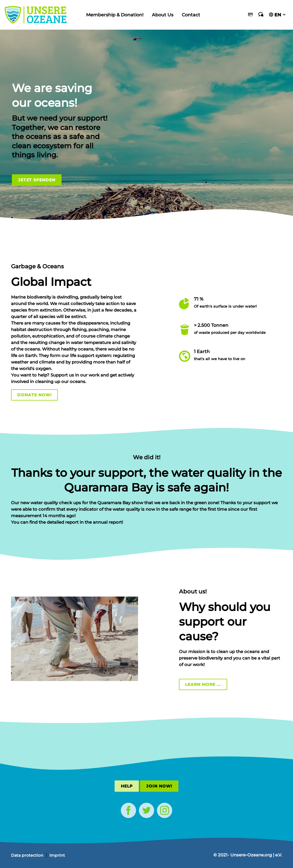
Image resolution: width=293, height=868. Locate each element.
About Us (163, 15)
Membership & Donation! (115, 15)
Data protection (27, 855)
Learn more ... (203, 684)
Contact (191, 15)
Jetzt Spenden (37, 180)
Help (127, 786)
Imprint (57, 855)
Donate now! (34, 395)
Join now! (159, 786)
